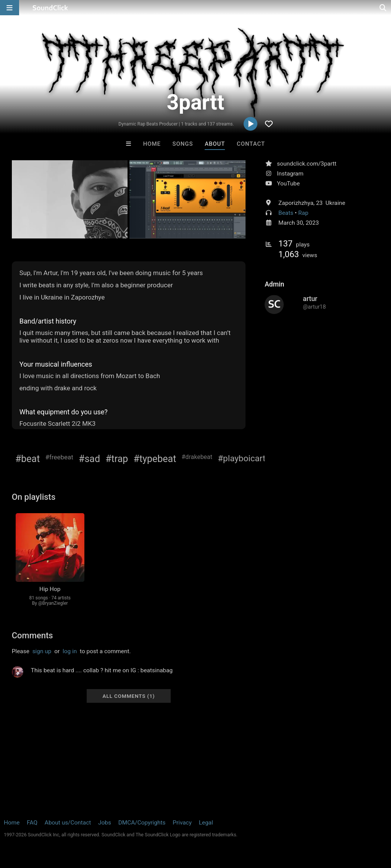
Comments (32, 635)
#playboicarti (243, 458)
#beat (27, 459)
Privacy (182, 823)
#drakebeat (197, 457)
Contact (251, 144)
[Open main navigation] (10, 8)
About (215, 144)
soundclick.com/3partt (307, 164)
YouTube (288, 184)
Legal (206, 823)
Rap (303, 213)
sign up (42, 651)
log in (70, 651)
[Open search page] (383, 8)
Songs (183, 144)
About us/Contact (68, 823)
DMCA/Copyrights (142, 823)
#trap (117, 459)
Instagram (290, 174)
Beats (286, 213)
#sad (89, 459)
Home (152, 144)
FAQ (32, 823)
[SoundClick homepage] (50, 8)
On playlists (34, 497)
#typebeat (155, 459)
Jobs (105, 823)
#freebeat (59, 457)
